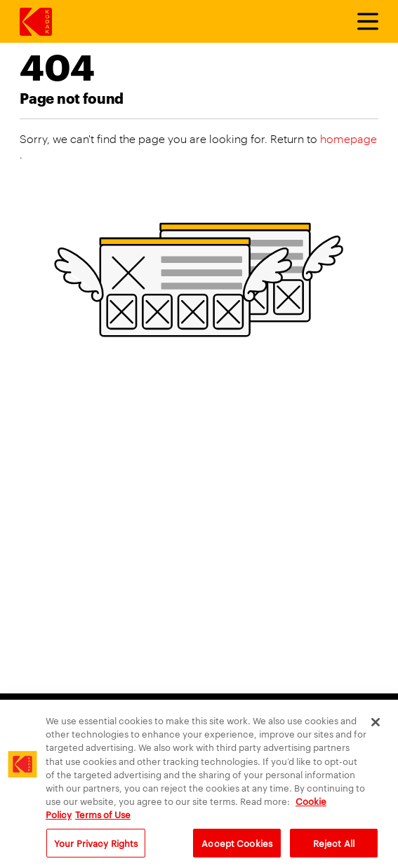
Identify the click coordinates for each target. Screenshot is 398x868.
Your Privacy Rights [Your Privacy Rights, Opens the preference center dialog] (96, 849)
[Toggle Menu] (361, 22)
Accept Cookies (237, 849)
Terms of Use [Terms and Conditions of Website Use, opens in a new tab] (103, 820)
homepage (349, 138)
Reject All (334, 849)
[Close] (376, 728)
